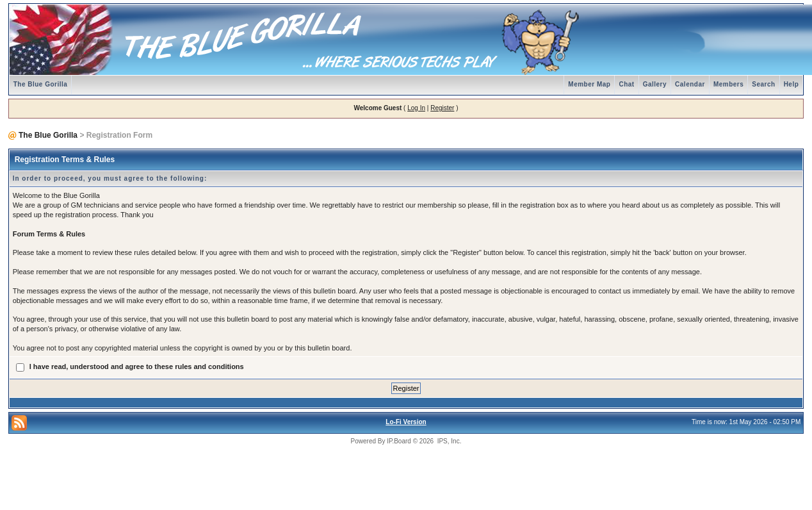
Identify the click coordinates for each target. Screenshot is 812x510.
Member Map (589, 84)
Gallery (655, 84)
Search (763, 84)
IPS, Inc (449, 441)
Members (728, 84)
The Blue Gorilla (41, 84)
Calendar (690, 84)
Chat (626, 84)
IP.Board (399, 441)
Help (792, 84)
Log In (416, 108)
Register (442, 108)
